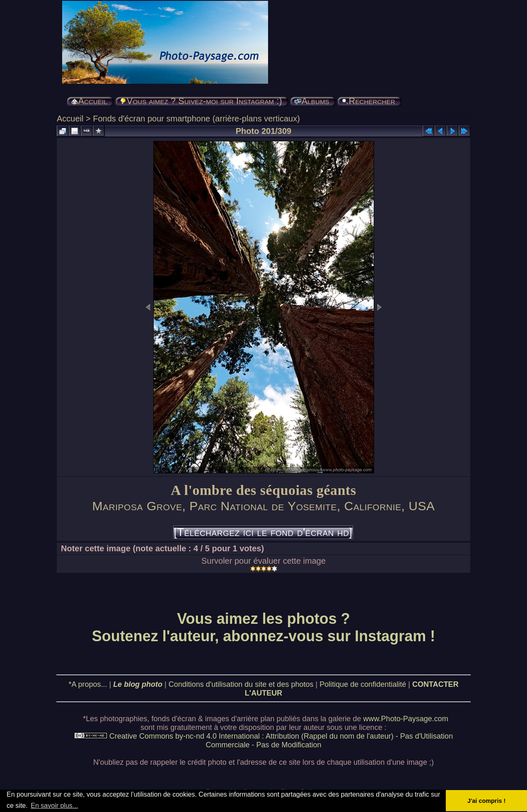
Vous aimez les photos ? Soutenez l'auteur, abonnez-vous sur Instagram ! (264, 627)
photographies (123, 719)
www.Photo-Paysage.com (406, 719)
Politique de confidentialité (363, 684)
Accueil (70, 119)
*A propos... (88, 684)
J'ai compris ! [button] (486, 801)
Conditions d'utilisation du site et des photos (241, 684)
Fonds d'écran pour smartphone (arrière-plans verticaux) (196, 119)
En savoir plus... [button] (54, 806)
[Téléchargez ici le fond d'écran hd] (263, 532)
